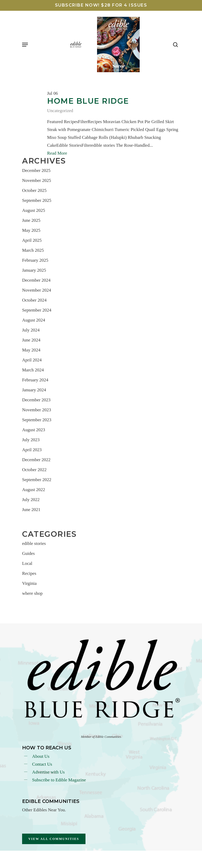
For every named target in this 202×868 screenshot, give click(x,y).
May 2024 (31, 350)
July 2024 (31, 330)
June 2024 (31, 340)
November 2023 (37, 410)
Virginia (29, 583)
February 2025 (35, 260)
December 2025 (36, 170)
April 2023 (32, 450)
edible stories (34, 543)
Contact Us (42, 764)
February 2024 (35, 380)
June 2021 (31, 510)
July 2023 (31, 440)
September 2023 (37, 420)
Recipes (29, 573)
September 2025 (37, 200)
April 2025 (32, 240)
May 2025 (31, 230)
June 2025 (31, 220)
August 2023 (34, 430)
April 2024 (32, 360)
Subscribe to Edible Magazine (59, 780)
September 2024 (37, 310)
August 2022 (34, 490)
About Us (41, 756)
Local (27, 563)
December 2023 (36, 400)
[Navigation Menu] (25, 45)
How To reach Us (47, 748)
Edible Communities (51, 801)
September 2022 (37, 480)
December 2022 (36, 460)
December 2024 (36, 280)
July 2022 (31, 500)
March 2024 (33, 370)
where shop (32, 593)
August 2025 (34, 210)
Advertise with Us (48, 772)
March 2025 (33, 250)
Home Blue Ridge (88, 101)
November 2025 (37, 180)
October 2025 (34, 190)
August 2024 (34, 320)
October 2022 (34, 470)
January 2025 (34, 270)
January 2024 (34, 390)
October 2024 (34, 300)
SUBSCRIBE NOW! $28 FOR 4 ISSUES (101, 5)
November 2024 (37, 290)
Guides (28, 553)
